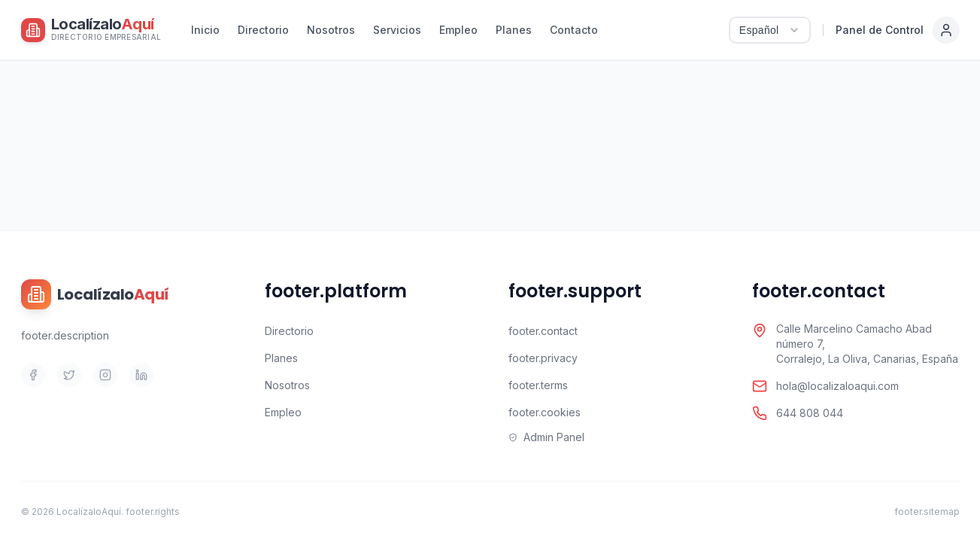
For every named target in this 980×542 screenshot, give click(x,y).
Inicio (205, 30)
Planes (514, 30)
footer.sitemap (927, 512)
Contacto (574, 30)
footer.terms (538, 385)
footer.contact (543, 331)
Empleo (458, 30)
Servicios (397, 30)
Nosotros (331, 30)
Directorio (263, 30)
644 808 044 (810, 413)
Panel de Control (880, 30)
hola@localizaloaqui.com (837, 386)
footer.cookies (545, 412)
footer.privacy (543, 358)
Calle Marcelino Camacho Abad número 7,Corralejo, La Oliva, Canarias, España (867, 344)
